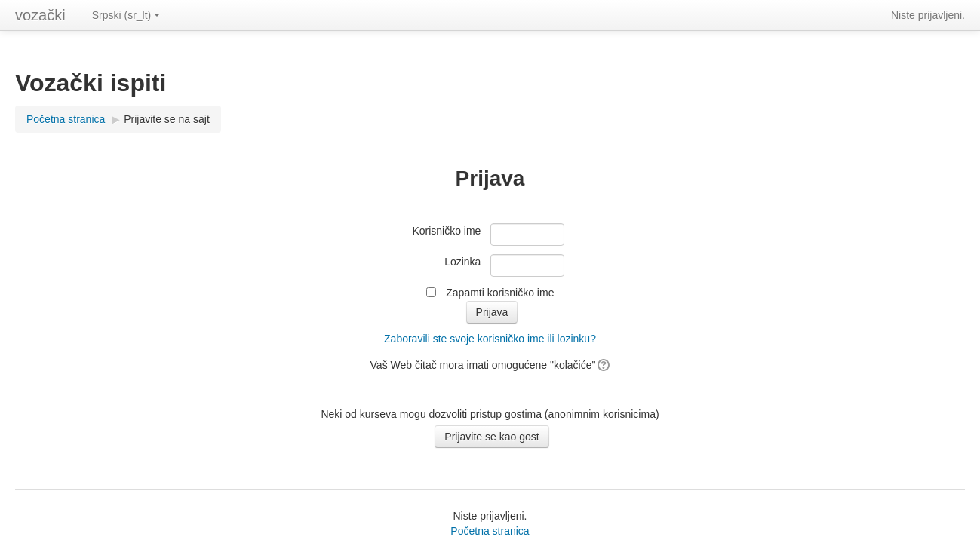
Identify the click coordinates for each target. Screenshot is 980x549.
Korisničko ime (446, 231)
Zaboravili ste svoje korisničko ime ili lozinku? (490, 339)
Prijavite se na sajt (167, 119)
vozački (40, 15)
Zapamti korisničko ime (500, 293)
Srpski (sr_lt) (126, 15)
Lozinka (462, 262)
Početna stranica (66, 119)
